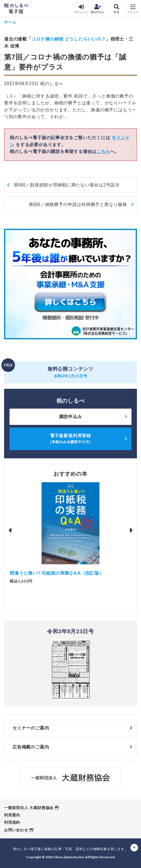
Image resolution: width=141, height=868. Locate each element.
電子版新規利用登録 (71, 439)
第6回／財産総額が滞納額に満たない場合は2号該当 (67, 185)
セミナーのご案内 (31, 728)
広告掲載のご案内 (31, 747)
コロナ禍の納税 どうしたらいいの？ (69, 39)
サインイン (81, 9)
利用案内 (12, 815)
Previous (10, 530)
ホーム (10, 22)
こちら (103, 151)
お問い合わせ (16, 830)
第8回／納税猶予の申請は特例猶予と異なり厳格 (78, 204)
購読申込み (98, 9)
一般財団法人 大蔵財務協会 (29, 808)
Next (131, 530)
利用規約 (12, 822)
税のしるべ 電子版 (16, 8)
